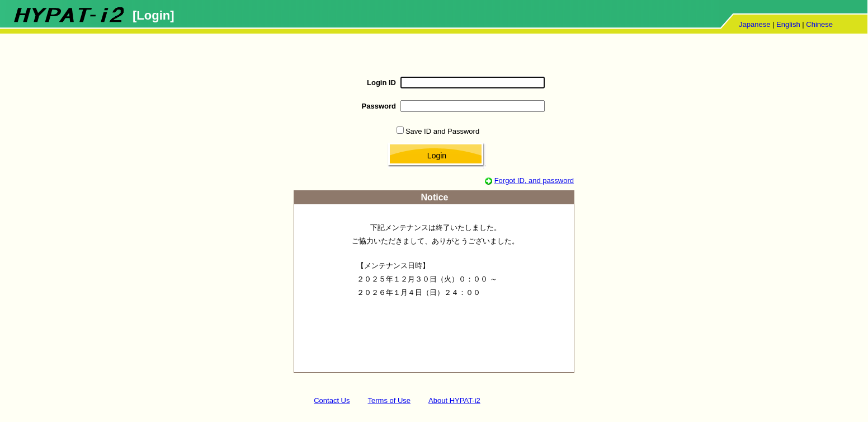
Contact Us (332, 400)
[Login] (154, 15)
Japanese (754, 24)
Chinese (819, 24)
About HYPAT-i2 (454, 400)
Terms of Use (390, 400)
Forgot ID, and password (534, 180)
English (788, 24)
